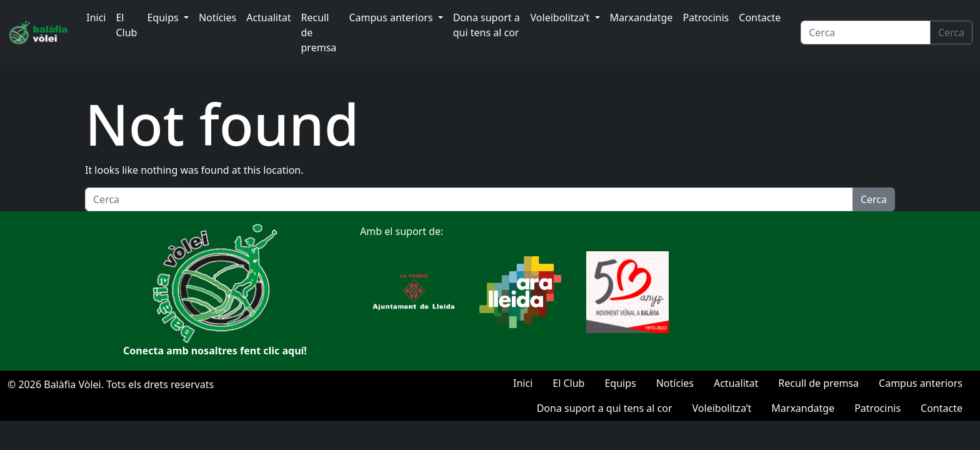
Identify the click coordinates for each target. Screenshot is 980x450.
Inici (96, 17)
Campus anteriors (392, 17)
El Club (126, 25)
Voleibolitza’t (562, 17)
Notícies (217, 17)
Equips (164, 17)
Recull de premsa (319, 32)
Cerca (951, 32)
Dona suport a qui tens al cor (487, 25)
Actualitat (268, 17)
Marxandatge (642, 17)
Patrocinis (706, 17)
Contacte (760, 17)
